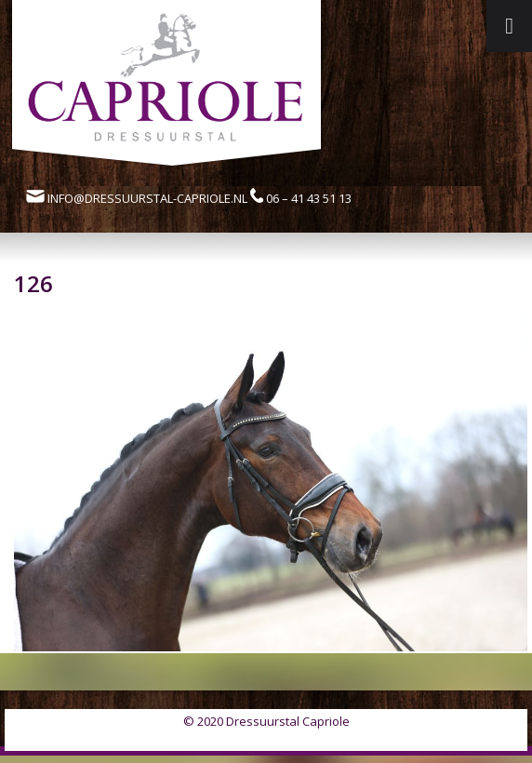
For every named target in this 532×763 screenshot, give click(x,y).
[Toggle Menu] (509, 26)
